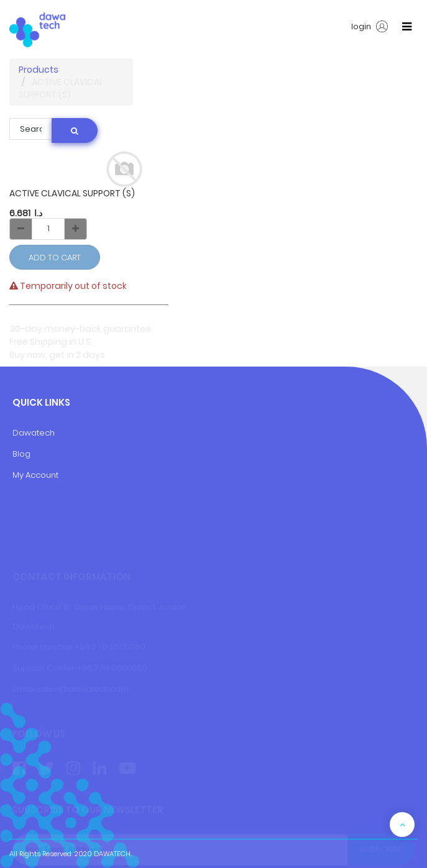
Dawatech (34, 433)
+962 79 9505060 (110, 647)
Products (39, 70)
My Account (35, 475)
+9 (82, 668)
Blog (21, 454)
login (370, 27)
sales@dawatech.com (83, 689)
